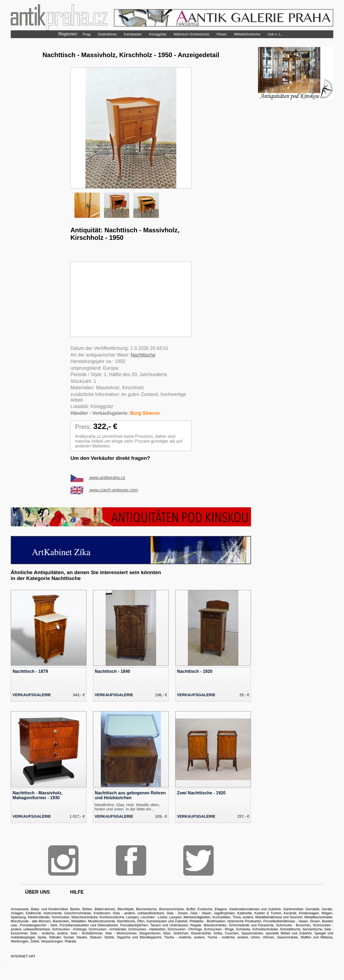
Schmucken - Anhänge (69, 929)
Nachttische (143, 355)
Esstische (205, 909)
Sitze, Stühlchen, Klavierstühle (187, 933)
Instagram (63, 860)
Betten (87, 909)
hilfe (77, 892)
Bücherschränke (171, 909)
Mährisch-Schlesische (192, 34)
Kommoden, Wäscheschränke (75, 917)
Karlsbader (133, 34)
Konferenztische (112, 917)
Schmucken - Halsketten (147, 929)
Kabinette (245, 913)
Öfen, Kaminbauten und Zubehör (162, 921)
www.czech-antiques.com (104, 490)
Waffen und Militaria (317, 937)
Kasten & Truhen (268, 913)
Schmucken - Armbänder (107, 929)
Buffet (191, 909)
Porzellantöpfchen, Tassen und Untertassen (154, 925)
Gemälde (312, 909)
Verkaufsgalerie (32, 695)
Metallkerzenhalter (318, 917)
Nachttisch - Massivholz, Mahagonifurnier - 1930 (38, 795)
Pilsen (222, 34)
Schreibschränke (265, 929)
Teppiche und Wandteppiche (139, 937)
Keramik (290, 913)
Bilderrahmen (105, 909)
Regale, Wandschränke (208, 925)
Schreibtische (290, 929)
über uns (38, 892)
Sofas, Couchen (226, 933)
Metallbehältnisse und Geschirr (279, 917)
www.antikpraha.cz (98, 478)
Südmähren (107, 34)
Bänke (75, 909)
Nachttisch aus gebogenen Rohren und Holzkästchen (130, 795)
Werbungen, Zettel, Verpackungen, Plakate (44, 941)
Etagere (221, 909)
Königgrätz (158, 34)
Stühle (109, 937)
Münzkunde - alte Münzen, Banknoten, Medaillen (48, 921)
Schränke (243, 929)
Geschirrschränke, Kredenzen (87, 913)
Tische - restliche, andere (184, 937)
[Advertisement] (131, 299)
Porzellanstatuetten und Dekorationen (89, 925)
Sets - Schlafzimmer (86, 933)
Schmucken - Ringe (219, 929)
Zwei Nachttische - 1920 (201, 793)
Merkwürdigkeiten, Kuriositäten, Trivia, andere (218, 917)
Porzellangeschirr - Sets (39, 925)
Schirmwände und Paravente (251, 925)
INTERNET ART (23, 956)
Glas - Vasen (201, 913)
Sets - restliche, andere (49, 933)
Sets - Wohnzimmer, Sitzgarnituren (133, 933)
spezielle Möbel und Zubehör (289, 933)
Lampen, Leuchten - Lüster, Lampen (154, 917)
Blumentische (146, 909)
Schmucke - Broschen (293, 925)
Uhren (255, 937)
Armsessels (20, 909)
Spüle (42, 937)
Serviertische (312, 929)
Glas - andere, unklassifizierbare (138, 913)
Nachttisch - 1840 (113, 671)
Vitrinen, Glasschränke (280, 937)
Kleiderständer (39, 917)
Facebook (131, 860)
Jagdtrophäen (224, 913)
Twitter (198, 860)
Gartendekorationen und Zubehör (255, 909)
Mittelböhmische (247, 34)
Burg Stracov (145, 413)
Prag (87, 34)
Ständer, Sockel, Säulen (68, 937)
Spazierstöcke (252, 933)
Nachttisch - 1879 (30, 671)
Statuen (96, 937)
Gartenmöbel (293, 909)
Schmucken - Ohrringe (185, 929)
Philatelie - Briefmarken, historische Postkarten (225, 921)
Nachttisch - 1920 (195, 671)
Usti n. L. (275, 34)
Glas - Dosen (177, 913)
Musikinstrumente (102, 921)
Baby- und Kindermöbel (49, 909)
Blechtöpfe (126, 909)
